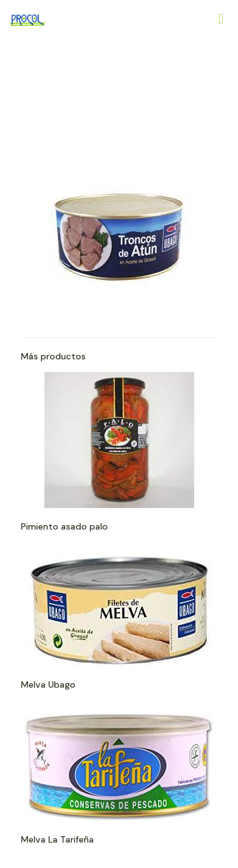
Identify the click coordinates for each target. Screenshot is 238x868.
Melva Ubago (48, 684)
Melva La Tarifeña (57, 839)
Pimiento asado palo (64, 526)
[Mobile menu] (221, 19)
